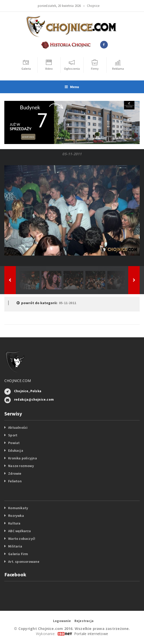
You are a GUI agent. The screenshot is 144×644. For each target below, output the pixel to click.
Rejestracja (84, 621)
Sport (13, 435)
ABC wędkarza (20, 531)
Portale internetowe (91, 634)
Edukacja (16, 450)
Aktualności (18, 427)
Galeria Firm (18, 554)
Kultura (14, 523)
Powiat (14, 443)
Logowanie (62, 621)
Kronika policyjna (23, 458)
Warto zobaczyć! (22, 539)
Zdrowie (15, 473)
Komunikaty (18, 508)
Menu (72, 87)
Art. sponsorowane (24, 562)
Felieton (15, 481)
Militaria (15, 546)
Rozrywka (16, 516)
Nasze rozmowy (21, 466)
